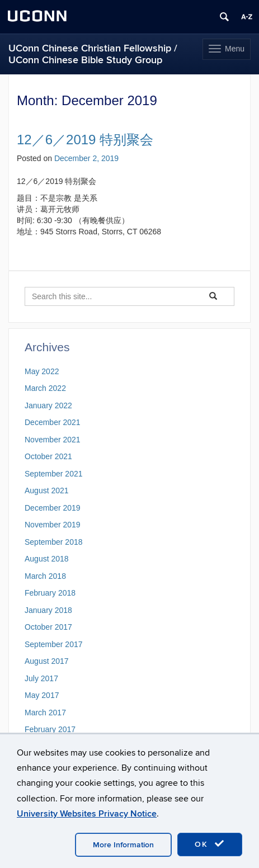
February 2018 (50, 593)
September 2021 (54, 474)
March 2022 (45, 388)
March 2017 (45, 713)
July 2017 (41, 678)
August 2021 (47, 490)
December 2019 (53, 508)
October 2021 (48, 456)
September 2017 (54, 644)
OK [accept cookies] (210, 844)
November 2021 (53, 440)
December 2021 (53, 422)
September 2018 (54, 542)
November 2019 (53, 525)
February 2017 (50, 729)
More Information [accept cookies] (123, 845)
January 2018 (48, 610)
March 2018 (45, 576)
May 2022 (42, 371)
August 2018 (47, 559)
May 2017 (42, 695)
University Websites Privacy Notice (87, 814)
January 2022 (48, 405)
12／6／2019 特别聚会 (85, 140)
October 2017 (48, 627)
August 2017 (47, 661)
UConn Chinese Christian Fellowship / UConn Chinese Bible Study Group (93, 54)
